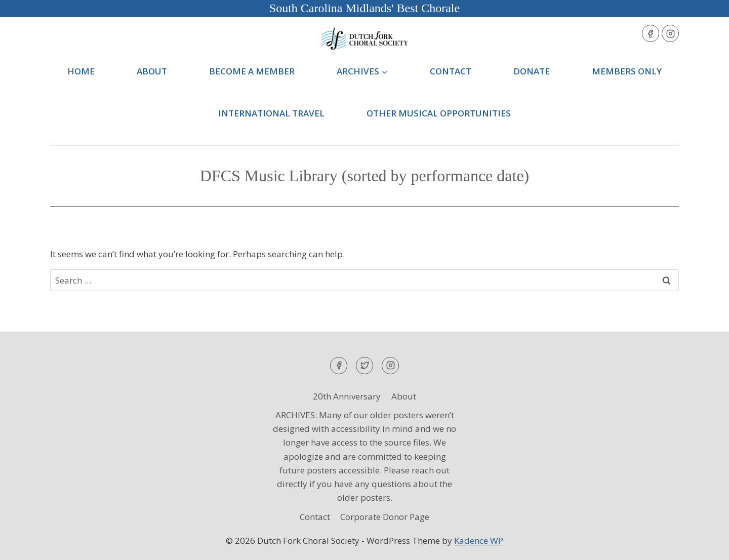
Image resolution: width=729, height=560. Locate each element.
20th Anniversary (347, 396)
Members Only (627, 71)
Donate (532, 71)
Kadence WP (479, 541)
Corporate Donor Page (385, 517)
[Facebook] (651, 33)
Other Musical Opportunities (439, 113)
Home (81, 71)
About (152, 71)
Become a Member (252, 71)
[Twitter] (364, 366)
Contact (451, 71)
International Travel (271, 113)
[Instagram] (670, 33)
